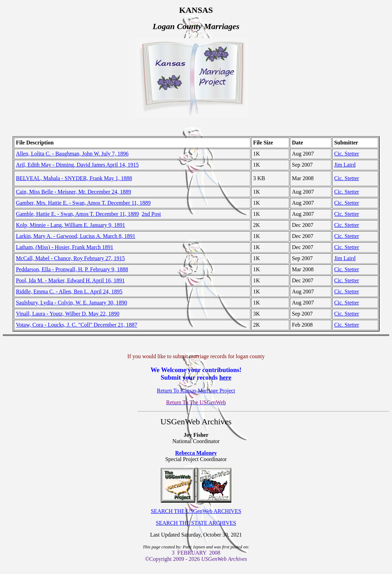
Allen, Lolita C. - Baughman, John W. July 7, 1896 (72, 154)
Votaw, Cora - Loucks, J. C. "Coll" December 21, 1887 (77, 325)
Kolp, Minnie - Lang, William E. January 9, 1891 (70, 225)
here (225, 377)
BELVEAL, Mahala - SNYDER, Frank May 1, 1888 (74, 178)
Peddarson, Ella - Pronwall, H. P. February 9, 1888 (72, 269)
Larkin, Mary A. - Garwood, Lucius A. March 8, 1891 (76, 236)
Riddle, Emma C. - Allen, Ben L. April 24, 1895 (69, 292)
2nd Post (151, 214)
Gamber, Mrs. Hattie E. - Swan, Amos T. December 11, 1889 (83, 203)
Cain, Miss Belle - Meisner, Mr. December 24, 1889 (74, 192)
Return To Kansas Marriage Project (196, 391)
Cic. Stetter (347, 154)
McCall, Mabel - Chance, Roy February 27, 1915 (70, 258)
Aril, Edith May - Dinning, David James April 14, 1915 (77, 165)
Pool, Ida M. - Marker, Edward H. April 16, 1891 (70, 280)
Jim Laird (345, 165)
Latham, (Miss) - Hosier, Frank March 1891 (65, 247)
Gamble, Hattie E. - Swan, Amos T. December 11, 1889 (77, 214)
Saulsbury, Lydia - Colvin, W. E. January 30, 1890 (72, 303)
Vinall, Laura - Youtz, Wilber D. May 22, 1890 (68, 314)
